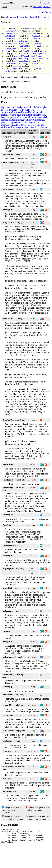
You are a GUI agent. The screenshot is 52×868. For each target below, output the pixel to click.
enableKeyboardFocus (13, 43)
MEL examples (42, 17)
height (39, 46)
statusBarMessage (11, 63)
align (13, 28)
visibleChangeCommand (13, 68)
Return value (22, 17)
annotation (33, 28)
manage (16, 53)
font (5, 46)
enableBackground (23, 41)
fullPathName (25, 46)
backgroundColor (13, 31)
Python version (45, 3)
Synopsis (11, 17)
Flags (31, 17)
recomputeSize (21, 61)
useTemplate (38, 63)
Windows (38, 6)
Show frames (45, 12)
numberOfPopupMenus (24, 56)
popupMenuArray (21, 58)
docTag (33, 33)
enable (37, 38)
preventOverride (41, 58)
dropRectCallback (13, 38)
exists (39, 43)
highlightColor (12, 48)
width (39, 68)
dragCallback (9, 36)
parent (41, 56)
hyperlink (7, 51)
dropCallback (34, 36)
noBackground (39, 53)
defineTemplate (10, 33)
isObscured (31, 51)
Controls (47, 6)
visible (17, 66)
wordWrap (9, 71)
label (43, 51)
